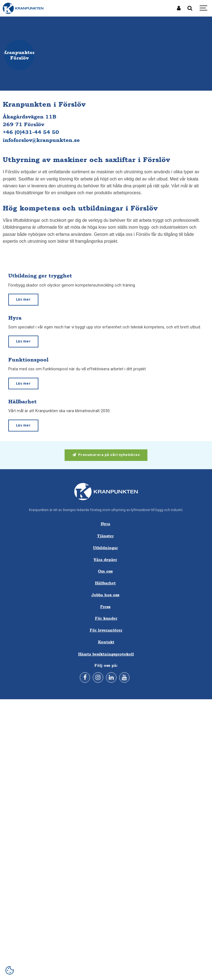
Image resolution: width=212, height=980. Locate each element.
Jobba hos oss (105, 595)
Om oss (105, 571)
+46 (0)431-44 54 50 (31, 132)
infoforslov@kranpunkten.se (41, 140)
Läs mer (23, 299)
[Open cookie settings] (10, 970)
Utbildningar (105, 548)
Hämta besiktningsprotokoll (106, 654)
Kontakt (106, 642)
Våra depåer (105, 559)
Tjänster (105, 536)
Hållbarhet (105, 583)
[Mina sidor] (179, 8)
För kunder (106, 618)
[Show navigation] (204, 8)
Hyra (105, 524)
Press (105, 607)
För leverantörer (106, 630)
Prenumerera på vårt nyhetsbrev (106, 455)
